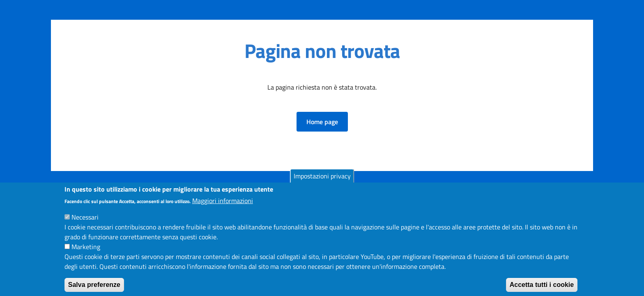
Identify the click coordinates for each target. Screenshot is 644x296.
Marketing (86, 253)
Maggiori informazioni (223, 207)
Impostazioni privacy (322, 182)
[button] (322, 122)
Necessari (85, 223)
